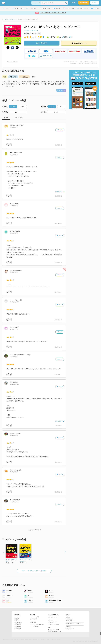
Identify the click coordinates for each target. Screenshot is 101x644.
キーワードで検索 (35, 617)
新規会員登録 (84, 3)
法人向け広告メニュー (71, 621)
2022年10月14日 (15, 329)
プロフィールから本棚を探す (37, 624)
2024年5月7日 (14, 127)
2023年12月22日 (15, 302)
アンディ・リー (29, 30)
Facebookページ (70, 629)
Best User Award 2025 (53, 630)
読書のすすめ (18, 629)
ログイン (95, 3)
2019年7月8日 (14, 155)
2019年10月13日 (15, 502)
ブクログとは (73, 3)
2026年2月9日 (14, 206)
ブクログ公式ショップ (53, 624)
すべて (6, 118)
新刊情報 (17, 619)
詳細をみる (58, 145)
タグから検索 (34, 619)
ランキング (17, 617)
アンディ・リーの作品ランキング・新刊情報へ (34, 571)
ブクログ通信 (18, 627)
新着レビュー (18, 621)
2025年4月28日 (14, 233)
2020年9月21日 (14, 472)
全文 (61, 107)
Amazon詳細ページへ (79, 43)
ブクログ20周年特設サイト (55, 632)
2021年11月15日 (15, 384)
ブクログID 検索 (34, 626)
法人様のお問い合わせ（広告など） (74, 624)
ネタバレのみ (19, 118)
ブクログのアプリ (52, 622)
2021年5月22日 (14, 435)
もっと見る (61, 90)
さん (15, 125)
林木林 (36, 30)
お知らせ (68, 617)
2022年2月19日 (14, 357)
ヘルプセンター (70, 619)
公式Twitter (68, 627)
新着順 (23, 107)
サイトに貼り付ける (13, 62)
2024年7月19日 (14, 272)
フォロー (60, 130)
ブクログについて (52, 617)
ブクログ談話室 (18, 623)
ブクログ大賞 (18, 625)
